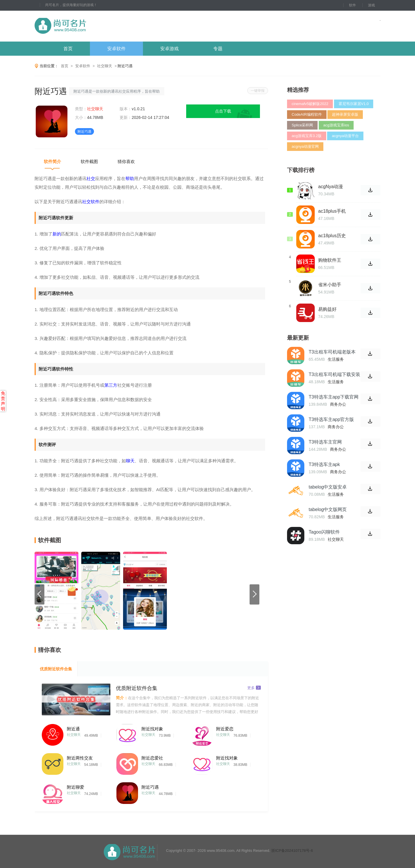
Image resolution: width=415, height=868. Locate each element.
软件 (352, 5)
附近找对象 (152, 729)
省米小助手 (330, 285)
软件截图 (89, 161)
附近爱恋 (225, 729)
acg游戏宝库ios (336, 125)
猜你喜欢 (126, 161)
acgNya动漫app (331, 187)
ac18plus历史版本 (332, 236)
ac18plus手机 (332, 211)
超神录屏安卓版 (345, 114)
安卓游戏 (169, 49)
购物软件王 (330, 260)
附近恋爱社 (152, 758)
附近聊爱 (76, 787)
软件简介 (52, 161)
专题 (218, 49)
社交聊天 (105, 66)
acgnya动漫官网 (305, 146)
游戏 (371, 5)
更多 (254, 688)
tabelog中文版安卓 (328, 487)
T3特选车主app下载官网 (334, 397)
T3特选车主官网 (325, 442)
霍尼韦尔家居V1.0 (354, 104)
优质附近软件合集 (56, 669)
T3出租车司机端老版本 (332, 352)
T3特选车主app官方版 (331, 419)
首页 (68, 49)
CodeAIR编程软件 (307, 114)
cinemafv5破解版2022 (310, 104)
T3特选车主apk (324, 464)
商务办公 (338, 404)
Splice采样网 (302, 125)
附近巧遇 (150, 787)
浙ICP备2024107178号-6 (292, 851)
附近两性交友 (80, 758)
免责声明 (3, 401)
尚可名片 (92, 26)
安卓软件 (116, 49)
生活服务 (336, 359)
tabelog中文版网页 (328, 509)
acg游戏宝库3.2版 (307, 136)
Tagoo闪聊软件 (324, 532)
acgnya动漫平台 (345, 136)
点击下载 (223, 111)
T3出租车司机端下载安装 (334, 374)
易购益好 (327, 309)
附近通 (73, 729)
